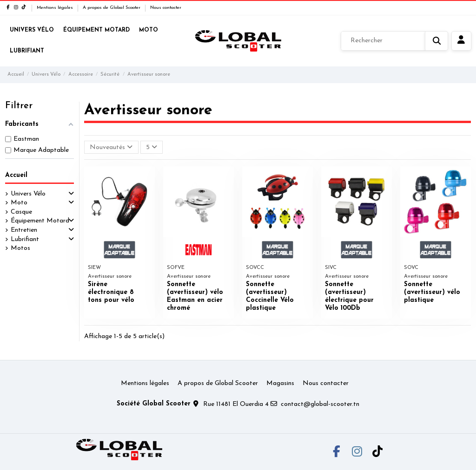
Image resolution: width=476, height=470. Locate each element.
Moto (19, 203)
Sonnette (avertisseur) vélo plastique (432, 292)
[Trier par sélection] (111, 147)
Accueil (16, 175)
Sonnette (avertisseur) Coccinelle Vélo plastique (270, 296)
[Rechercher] (394, 41)
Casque (21, 212)
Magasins (280, 383)
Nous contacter (166, 8)
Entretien (24, 230)
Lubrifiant (25, 239)
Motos (20, 248)
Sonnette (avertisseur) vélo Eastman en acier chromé (195, 296)
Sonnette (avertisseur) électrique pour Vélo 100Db (349, 296)
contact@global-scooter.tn (320, 404)
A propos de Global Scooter (112, 8)
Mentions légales (56, 8)
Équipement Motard (40, 221)
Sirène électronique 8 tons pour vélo (111, 292)
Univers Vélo (28, 194)
